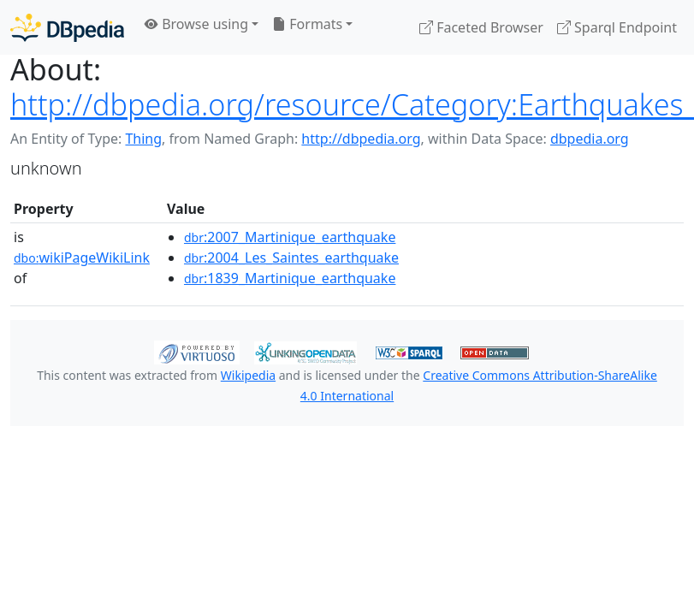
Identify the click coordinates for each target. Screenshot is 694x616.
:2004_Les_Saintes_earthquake (291, 258)
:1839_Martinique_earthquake (290, 278)
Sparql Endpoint (617, 27)
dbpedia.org (590, 139)
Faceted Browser (481, 27)
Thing (143, 139)
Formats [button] (307, 24)
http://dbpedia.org (361, 139)
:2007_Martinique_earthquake (290, 237)
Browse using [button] (196, 24)
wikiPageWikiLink (82, 258)
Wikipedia (248, 375)
